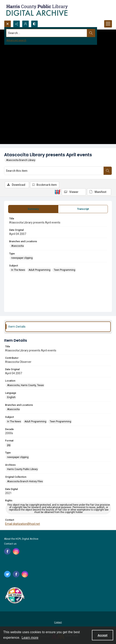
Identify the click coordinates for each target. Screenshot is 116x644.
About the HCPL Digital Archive (21, 539)
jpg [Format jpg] (9, 445)
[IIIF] (57, 192)
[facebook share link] (7, 551)
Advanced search (16, 40)
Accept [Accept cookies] (103, 635)
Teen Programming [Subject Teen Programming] (65, 270)
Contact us (10, 544)
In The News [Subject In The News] (18, 270)
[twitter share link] (7, 574)
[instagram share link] (16, 551)
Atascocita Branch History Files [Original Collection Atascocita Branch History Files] (25, 481)
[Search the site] (47, 33)
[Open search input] (8, 24)
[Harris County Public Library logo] (15, 596)
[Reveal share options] (17, 24)
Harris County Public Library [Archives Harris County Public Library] (22, 469)
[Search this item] (54, 171)
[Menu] (108, 24)
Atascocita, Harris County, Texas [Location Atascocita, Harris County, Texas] (25, 385)
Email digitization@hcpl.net (23, 524)
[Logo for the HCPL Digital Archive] (37, 10)
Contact (58, 622)
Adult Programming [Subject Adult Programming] (39, 270)
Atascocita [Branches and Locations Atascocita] (17, 246)
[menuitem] (58, 622)
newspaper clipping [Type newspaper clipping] (22, 258)
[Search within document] (108, 171)
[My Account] (25, 24)
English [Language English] (11, 397)
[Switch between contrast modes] (34, 24)
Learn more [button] (30, 638)
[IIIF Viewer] (74, 192)
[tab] (33, 209)
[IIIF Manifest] (99, 192)
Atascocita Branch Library (21, 160)
